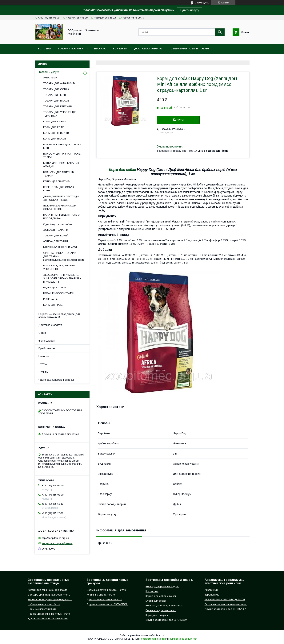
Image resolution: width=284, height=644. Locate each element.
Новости (44, 356)
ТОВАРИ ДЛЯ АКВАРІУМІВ (59, 83)
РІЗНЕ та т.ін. (51, 299)
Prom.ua (160, 635)
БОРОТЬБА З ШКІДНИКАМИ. (60, 247)
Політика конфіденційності (183, 639)
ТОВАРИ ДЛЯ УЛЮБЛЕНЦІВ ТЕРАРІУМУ (60, 114)
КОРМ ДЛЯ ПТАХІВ (55, 139)
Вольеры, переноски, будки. (162, 586)
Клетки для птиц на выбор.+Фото (48, 590)
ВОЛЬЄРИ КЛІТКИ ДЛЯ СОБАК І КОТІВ (62, 146)
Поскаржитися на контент (153, 639)
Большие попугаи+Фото (42, 609)
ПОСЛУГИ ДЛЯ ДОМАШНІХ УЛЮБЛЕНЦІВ (59, 267)
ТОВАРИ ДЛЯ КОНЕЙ (56, 236)
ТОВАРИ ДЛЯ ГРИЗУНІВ (58, 106)
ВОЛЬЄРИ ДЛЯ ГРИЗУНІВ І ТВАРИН (59, 174)
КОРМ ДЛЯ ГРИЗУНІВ (56, 133)
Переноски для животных (161, 610)
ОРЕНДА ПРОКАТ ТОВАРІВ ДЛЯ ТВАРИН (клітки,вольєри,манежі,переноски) (64, 256)
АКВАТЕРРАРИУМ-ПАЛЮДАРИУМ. (225, 599)
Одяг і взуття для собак (58, 224)
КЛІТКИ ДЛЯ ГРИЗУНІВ (56, 181)
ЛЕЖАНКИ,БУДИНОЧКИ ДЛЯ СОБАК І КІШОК (60, 207)
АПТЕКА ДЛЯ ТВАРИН (56, 241)
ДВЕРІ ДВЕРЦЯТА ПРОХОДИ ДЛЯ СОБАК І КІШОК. (61, 198)
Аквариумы (211, 590)
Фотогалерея (47, 341)
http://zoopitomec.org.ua (55, 538)
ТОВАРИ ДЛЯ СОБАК (56, 89)
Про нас (100, 49)
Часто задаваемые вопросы (56, 380)
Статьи (43, 364)
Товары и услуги (49, 72)
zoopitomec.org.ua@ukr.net (57, 543)
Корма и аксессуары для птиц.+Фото (50, 599)
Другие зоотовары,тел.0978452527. (107, 604)
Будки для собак (156, 601)
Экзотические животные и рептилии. (226, 604)
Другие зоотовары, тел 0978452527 (166, 620)
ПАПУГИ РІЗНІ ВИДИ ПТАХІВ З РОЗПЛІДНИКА (61, 216)
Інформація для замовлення (60, 58)
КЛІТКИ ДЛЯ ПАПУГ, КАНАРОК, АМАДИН (61, 165)
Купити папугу (189, 10)
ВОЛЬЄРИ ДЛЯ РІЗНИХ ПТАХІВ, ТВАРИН (62, 155)
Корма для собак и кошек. (161, 596)
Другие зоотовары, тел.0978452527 (225, 609)
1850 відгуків (202, 3)
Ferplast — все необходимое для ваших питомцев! (59, 316)
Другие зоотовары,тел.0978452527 (48, 619)
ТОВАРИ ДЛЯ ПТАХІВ (56, 101)
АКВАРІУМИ (50, 78)
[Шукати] (220, 32)
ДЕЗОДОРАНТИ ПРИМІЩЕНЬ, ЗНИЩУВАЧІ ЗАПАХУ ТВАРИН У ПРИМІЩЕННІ (62, 278)
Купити (178, 120)
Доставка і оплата (148, 49)
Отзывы (43, 372)
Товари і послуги (71, 49)
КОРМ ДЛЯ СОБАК (55, 121)
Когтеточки (152, 591)
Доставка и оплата (50, 325)
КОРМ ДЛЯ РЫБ (53, 305)
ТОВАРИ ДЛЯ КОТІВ (55, 95)
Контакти (120, 49)
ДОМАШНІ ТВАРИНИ (56, 230)
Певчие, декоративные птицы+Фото (49, 614)
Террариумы (212, 595)
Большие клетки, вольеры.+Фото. (107, 590)
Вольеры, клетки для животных (164, 606)
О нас (42, 333)
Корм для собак (122, 170)
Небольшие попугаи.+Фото (44, 604)
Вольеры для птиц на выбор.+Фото (49, 595)
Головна (44, 49)
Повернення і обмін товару (189, 49)
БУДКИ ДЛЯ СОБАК (55, 287)
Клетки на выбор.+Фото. (101, 595)
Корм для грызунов (157, 615)
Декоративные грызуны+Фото (104, 599)
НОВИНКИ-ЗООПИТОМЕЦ (59, 293)
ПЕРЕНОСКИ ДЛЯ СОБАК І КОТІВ (59, 189)
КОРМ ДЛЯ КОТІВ (54, 127)
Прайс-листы (47, 348)
